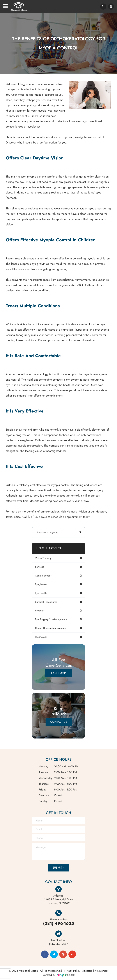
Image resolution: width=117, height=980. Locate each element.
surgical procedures (46, 602)
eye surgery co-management (51, 619)
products (40, 611)
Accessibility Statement (95, 971)
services (40, 567)
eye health (41, 593)
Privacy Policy (72, 971)
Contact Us (59, 722)
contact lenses (43, 576)
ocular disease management (51, 628)
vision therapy (43, 558)
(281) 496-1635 (58, 923)
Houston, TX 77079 (59, 901)
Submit (57, 868)
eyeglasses (41, 584)
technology (41, 637)
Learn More (59, 673)
